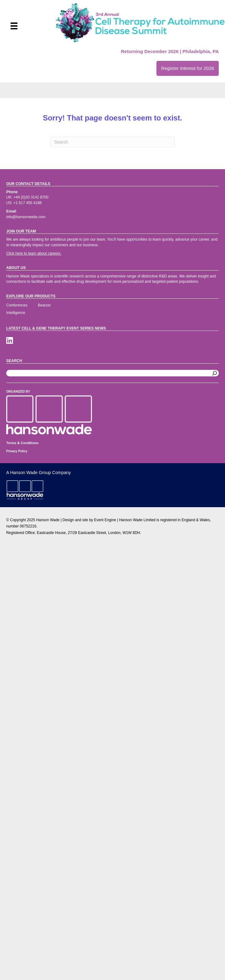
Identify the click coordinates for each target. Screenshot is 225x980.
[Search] (113, 142)
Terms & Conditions (22, 443)
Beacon (44, 305)
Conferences (17, 305)
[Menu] (14, 26)
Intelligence (16, 313)
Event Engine (105, 520)
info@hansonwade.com (26, 217)
